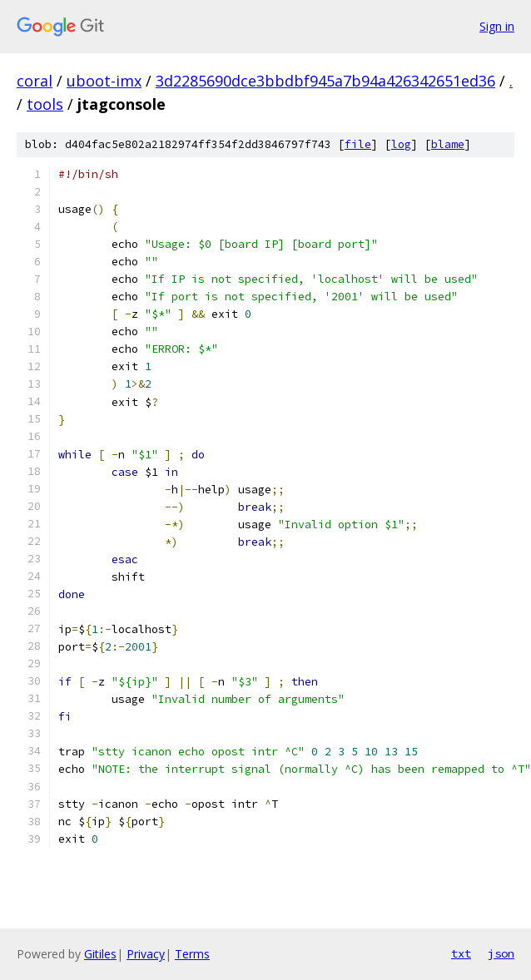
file (358, 144)
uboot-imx (104, 81)
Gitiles (100, 954)
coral (35, 81)
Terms (192, 954)
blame (448, 144)
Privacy (146, 954)
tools (45, 104)
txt (461, 953)
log (401, 144)
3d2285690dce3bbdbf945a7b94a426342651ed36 (325, 81)
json (501, 953)
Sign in (497, 26)
